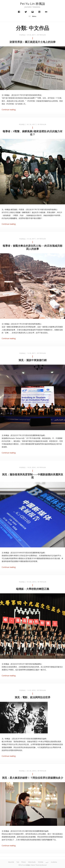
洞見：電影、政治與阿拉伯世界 (33, 697)
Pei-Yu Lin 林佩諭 (33, 4)
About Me (11, 862)
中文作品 (22, 35)
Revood (44, 865)
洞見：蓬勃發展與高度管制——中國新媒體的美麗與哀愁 (33, 476)
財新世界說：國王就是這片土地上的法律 (33, 42)
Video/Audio (32, 862)
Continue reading (9, 110)
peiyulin (43, 35)
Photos (24, 862)
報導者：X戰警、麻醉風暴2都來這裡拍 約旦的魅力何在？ (32, 133)
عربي (47, 862)
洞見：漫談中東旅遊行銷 (33, 360)
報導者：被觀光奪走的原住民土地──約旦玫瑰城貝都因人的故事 (32, 247)
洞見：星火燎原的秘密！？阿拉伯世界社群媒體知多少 (33, 778)
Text (18, 862)
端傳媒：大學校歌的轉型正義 (33, 589)
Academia (54, 862)
